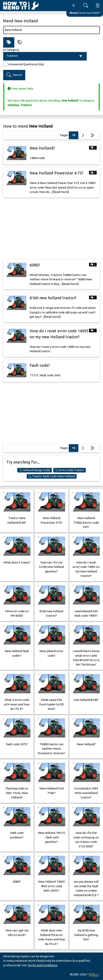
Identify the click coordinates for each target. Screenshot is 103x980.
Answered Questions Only (26, 64)
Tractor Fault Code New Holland (52, 476)
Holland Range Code (34, 470)
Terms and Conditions (42, 965)
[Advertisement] (51, 229)
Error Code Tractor (69, 470)
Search (14, 75)
